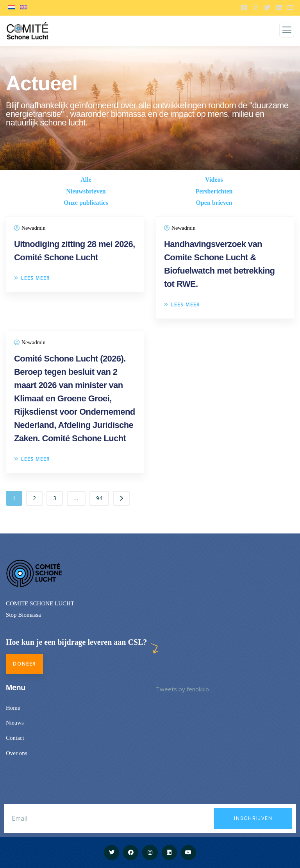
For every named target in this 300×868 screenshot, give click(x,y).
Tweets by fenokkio (182, 689)
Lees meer (32, 278)
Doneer (24, 664)
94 (99, 498)
